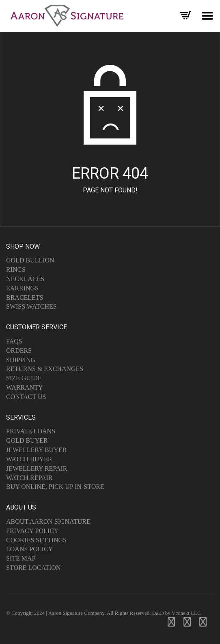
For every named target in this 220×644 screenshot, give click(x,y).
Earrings (22, 288)
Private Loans (31, 431)
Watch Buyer (29, 459)
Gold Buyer (27, 440)
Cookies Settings (36, 540)
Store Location (33, 568)
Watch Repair (29, 478)
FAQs (14, 341)
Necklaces (25, 279)
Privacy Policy (32, 531)
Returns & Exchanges (45, 369)
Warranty (25, 387)
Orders (19, 351)
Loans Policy (29, 549)
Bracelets (25, 297)
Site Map (21, 558)
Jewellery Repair (37, 468)
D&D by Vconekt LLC (177, 613)
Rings (16, 270)
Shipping (21, 360)
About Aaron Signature (48, 521)
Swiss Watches (31, 306)
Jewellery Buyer (36, 450)
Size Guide (24, 378)
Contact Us (26, 397)
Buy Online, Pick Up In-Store (55, 487)
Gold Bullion (30, 260)
